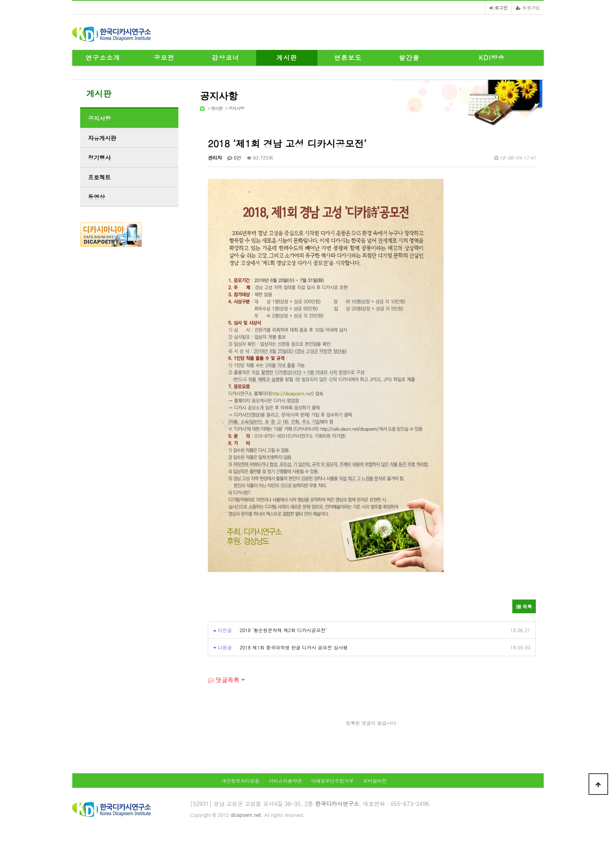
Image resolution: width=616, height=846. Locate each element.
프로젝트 (99, 177)
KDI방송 (492, 58)
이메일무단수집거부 (332, 781)
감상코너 (225, 58)
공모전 (164, 58)
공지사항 (236, 108)
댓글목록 (224, 680)
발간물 (410, 58)
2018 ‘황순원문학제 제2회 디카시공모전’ (283, 630)
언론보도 (348, 58)
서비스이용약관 (285, 781)
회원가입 (528, 7)
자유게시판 (102, 138)
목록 (524, 606)
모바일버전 (375, 781)
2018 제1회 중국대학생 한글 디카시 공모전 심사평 (294, 647)
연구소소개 (103, 58)
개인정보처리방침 (240, 781)
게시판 (287, 58)
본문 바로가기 (0, 0)
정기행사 (99, 158)
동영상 (96, 197)
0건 (234, 157)
